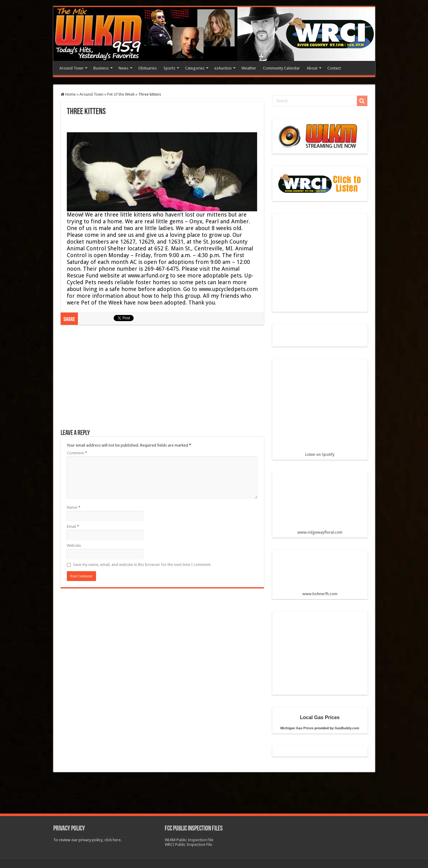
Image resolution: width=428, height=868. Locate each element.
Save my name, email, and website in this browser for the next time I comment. (142, 565)
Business (101, 68)
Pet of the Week (121, 94)
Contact (334, 68)
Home (68, 94)
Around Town (71, 68)
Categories (195, 68)
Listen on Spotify (320, 410)
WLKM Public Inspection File (189, 840)
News (123, 68)
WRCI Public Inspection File (188, 844)
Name (74, 507)
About (312, 68)
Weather (249, 68)
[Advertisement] (162, 380)
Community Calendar (281, 68)
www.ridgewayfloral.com (320, 506)
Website (74, 545)
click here (113, 840)
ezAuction (223, 68)
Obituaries (147, 68)
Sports (169, 68)
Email (73, 526)
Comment (77, 453)
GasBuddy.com (347, 728)
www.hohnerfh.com (320, 594)
